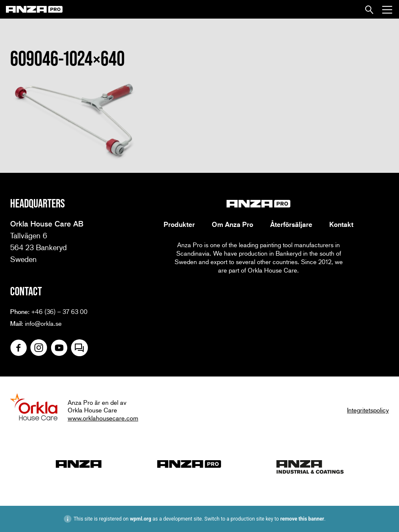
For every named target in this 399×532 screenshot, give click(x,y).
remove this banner (302, 519)
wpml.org (141, 519)
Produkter (179, 224)
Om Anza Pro (232, 224)
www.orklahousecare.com (103, 418)
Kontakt (341, 224)
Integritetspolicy (368, 410)
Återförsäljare (291, 224)
